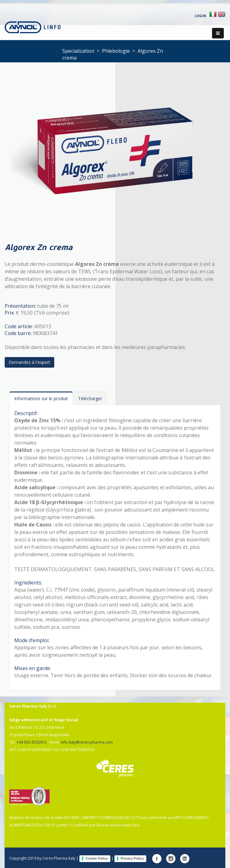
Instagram (171, 859)
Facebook (157, 859)
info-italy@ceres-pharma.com (87, 742)
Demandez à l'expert (29, 362)
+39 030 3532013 (31, 742)
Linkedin (185, 859)
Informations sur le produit (41, 398)
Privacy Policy (132, 858)
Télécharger (90, 398)
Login (200, 16)
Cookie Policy (97, 858)
